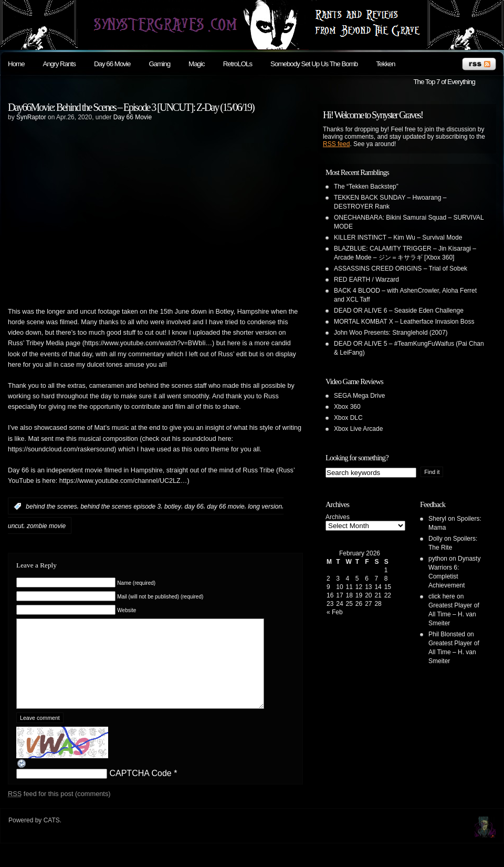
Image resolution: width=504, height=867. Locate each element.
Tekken (385, 64)
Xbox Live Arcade (358, 429)
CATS (52, 836)
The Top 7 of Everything (444, 82)
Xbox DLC (348, 418)
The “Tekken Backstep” (366, 187)
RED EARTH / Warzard (366, 280)
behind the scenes (51, 507)
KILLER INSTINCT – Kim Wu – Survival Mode (398, 238)
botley (173, 507)
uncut (15, 526)
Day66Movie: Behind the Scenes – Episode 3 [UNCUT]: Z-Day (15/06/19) (131, 107)
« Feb (335, 612)
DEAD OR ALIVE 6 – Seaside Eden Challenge (399, 311)
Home (16, 64)
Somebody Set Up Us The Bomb (314, 64)
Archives (338, 517)
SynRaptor (31, 117)
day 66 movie (225, 507)
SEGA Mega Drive (359, 396)
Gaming (159, 64)
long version (265, 507)
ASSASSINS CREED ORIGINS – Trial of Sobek (401, 269)
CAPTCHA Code (140, 789)
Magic (197, 64)
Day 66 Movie (112, 64)
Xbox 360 (347, 407)
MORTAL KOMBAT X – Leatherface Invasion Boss (404, 322)
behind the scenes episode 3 (120, 507)
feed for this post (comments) (59, 809)
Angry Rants (59, 64)
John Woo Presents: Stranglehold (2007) (391, 333)
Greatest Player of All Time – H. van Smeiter (454, 614)
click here (442, 596)
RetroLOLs (238, 64)
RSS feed (336, 144)
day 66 (194, 507)
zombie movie (46, 526)
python (438, 559)
